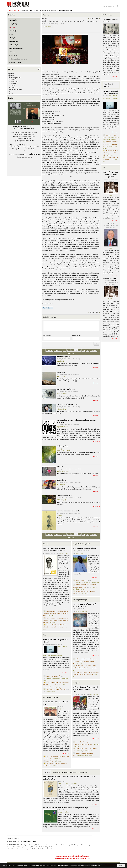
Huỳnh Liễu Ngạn (51, 691)
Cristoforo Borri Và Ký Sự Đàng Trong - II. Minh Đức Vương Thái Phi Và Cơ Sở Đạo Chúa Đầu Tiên (56, 620)
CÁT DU (11, 92)
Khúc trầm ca (62, 480)
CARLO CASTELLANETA (16, 90)
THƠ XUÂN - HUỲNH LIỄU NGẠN (56, 689)
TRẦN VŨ (80, 751)
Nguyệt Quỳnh (47, 26)
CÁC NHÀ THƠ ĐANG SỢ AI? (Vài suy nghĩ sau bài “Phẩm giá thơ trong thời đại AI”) (85, 661)
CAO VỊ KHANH (13, 81)
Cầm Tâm (11, 73)
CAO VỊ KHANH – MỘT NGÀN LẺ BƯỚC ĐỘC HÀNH (84, 605)
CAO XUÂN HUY (13, 87)
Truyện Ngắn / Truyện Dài (82, 544)
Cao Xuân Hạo (12, 85)
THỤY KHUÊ (51, 616)
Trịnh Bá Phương (88, 755)
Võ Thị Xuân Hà (62, 409)
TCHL (111, 195)
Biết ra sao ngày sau (64, 357)
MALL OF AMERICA (82, 580)
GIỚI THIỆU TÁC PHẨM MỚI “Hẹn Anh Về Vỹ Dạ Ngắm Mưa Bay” (66, 808)
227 (88, 350)
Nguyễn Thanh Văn (63, 427)
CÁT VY (11, 94)
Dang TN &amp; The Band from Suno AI (53, 655)
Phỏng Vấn (77, 683)
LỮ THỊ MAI (61, 485)
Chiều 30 (60, 467)
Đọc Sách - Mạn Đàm (69, 772)
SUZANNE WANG (81, 583)
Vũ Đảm (60, 515)
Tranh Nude (61, 372)
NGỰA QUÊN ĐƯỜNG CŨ (66, 389)
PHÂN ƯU (111, 223)
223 (72, 350)
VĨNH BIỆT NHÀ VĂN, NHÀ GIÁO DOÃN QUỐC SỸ (111, 175)
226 (84, 350)
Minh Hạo (79, 663)
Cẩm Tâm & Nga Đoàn (14, 77)
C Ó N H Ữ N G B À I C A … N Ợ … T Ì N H (56, 703)
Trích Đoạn (56, 772)
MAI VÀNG (50, 761)
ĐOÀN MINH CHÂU (63, 471)
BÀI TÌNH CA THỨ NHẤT (54, 676)
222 (68, 350)
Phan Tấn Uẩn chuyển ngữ (92, 583)
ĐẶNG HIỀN (61, 376)
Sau (97, 18)
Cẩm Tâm (11, 75)
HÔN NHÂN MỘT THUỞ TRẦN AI (84, 548)
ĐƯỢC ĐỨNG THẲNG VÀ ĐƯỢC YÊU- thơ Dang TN (110, 144)
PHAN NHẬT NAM (88, 751)
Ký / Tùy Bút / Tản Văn (51, 697)
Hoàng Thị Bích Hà (54, 766)
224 (76, 350)
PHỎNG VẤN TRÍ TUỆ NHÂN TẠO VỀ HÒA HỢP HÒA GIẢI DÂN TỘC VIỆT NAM (85, 690)
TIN (104, 168)
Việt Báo (111, 299)
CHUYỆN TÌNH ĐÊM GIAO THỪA (69, 511)
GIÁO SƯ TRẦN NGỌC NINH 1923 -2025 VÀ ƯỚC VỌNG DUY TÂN (55, 550)
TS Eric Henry (73, 783)
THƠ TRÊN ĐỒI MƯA (65, 496)
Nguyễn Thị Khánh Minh (81, 611)
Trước (92, 18)
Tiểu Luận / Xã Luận (80, 600)
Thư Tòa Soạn (107, 15)
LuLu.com (35, 145)
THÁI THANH (58, 761)
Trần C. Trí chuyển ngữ (55, 687)
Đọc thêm (96, 368)
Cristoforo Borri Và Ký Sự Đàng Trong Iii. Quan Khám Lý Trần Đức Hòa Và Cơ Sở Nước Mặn (56, 613)
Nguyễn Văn (61, 361)
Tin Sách (47, 772)
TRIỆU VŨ (61, 709)
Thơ (45, 635)
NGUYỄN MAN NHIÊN (64, 450)
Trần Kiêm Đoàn (94, 694)
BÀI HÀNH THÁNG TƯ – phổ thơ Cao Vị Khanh (56, 641)
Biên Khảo (47, 544)
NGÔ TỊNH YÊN (62, 394)
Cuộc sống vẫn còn (63, 446)
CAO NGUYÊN (13, 79)
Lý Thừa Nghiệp (62, 500)
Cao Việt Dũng (12, 83)
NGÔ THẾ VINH (64, 553)
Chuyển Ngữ (83, 772)
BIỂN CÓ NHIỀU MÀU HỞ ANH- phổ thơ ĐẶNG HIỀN (110, 153)
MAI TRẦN (79, 746)
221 (64, 350)
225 (80, 350)
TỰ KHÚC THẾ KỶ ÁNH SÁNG (68, 405)
